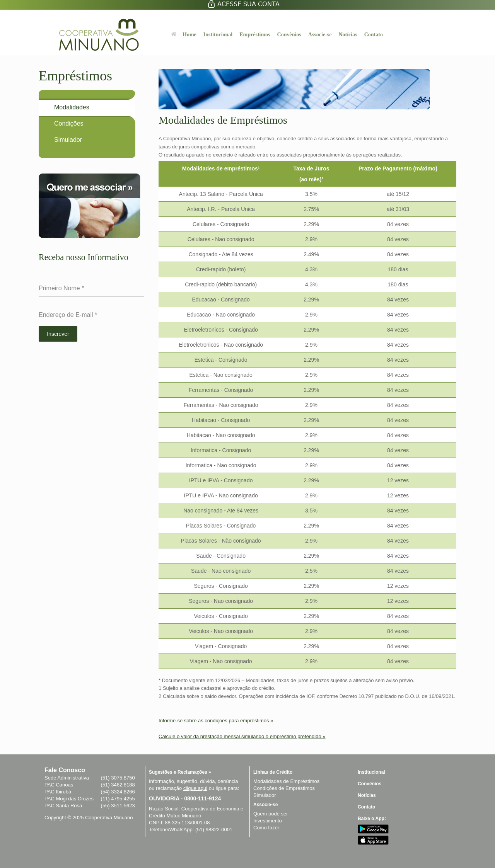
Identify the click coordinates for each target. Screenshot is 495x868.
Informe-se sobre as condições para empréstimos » (216, 721)
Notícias (348, 35)
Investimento (268, 821)
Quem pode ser (271, 814)
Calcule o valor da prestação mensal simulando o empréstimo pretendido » (242, 736)
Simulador (265, 795)
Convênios (289, 35)
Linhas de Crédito (273, 772)
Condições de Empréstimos (284, 788)
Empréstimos (255, 35)
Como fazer (266, 828)
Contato (374, 35)
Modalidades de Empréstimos (286, 781)
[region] (307, 419)
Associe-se (320, 35)
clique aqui (195, 788)
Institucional (218, 35)
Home (184, 35)
